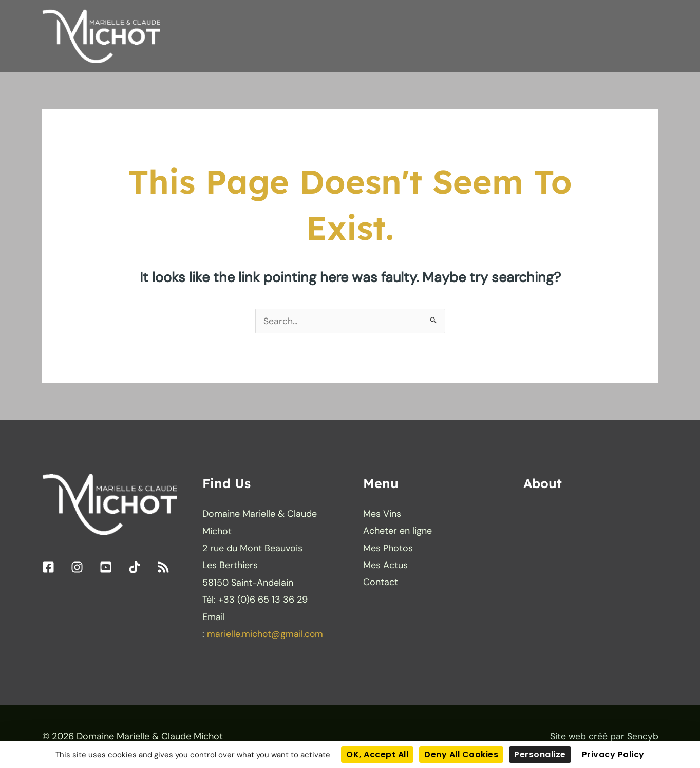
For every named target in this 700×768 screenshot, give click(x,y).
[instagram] (84, 568)
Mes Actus (385, 566)
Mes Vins (382, 515)
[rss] (165, 568)
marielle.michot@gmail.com (266, 635)
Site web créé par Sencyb (604, 737)
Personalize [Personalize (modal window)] (540, 754)
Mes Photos (388, 549)
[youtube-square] (113, 568)
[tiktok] (141, 568)
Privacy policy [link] (613, 754)
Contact (381, 584)
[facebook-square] (55, 568)
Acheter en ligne (398, 532)
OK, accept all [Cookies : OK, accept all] (377, 754)
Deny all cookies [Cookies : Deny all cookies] (461, 754)
